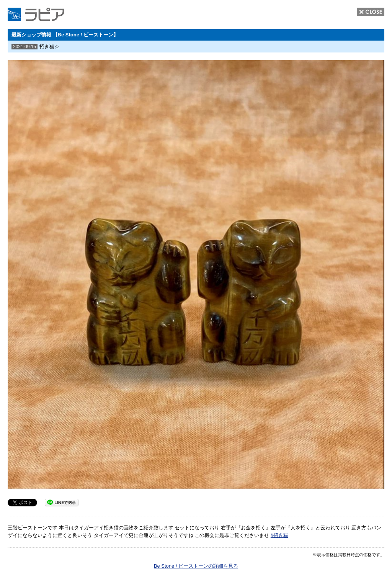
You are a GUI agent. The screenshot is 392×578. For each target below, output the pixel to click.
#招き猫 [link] (279, 535)
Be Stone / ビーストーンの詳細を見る (196, 566)
